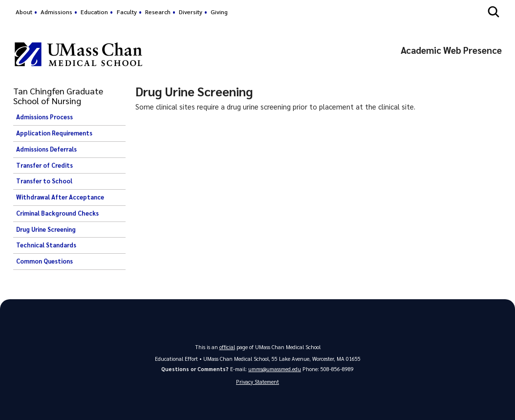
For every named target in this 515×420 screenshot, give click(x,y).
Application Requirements (54, 133)
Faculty (127, 12)
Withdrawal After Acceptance (60, 197)
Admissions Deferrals (46, 149)
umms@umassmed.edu (275, 369)
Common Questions (44, 261)
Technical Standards (46, 245)
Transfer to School (44, 181)
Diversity (191, 12)
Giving (219, 12)
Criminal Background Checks (57, 213)
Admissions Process (44, 117)
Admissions (56, 12)
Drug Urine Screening (46, 229)
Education (94, 12)
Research (158, 12)
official (227, 347)
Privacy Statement (257, 382)
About (24, 12)
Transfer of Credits (44, 165)
